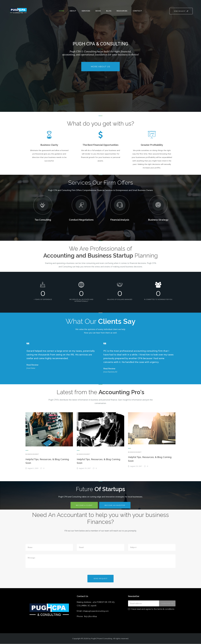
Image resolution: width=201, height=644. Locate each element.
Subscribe (166, 604)
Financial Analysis (120, 220)
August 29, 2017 (85, 468)
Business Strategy (158, 220)
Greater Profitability (152, 145)
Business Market (32, 454)
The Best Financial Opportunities (100, 145)
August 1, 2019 (33, 468)
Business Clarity (49, 145)
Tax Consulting (43, 220)
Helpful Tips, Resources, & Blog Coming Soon (47, 461)
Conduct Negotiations (81, 220)
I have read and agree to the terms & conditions (152, 609)
